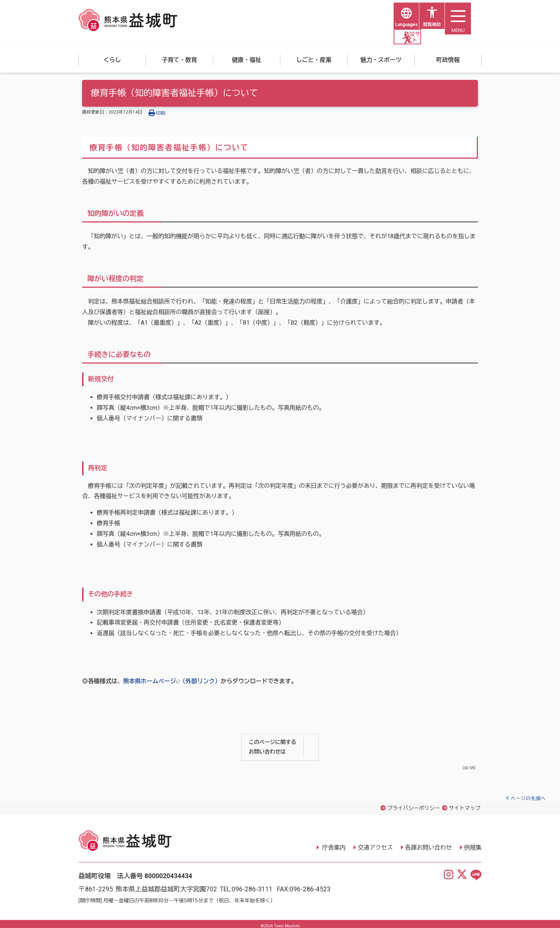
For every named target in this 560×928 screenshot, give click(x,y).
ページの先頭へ (528, 794)
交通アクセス (375, 844)
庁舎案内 (333, 844)
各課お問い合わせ (428, 844)
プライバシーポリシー (413, 804)
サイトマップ (465, 804)
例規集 (473, 844)
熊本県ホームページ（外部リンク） (172, 677)
